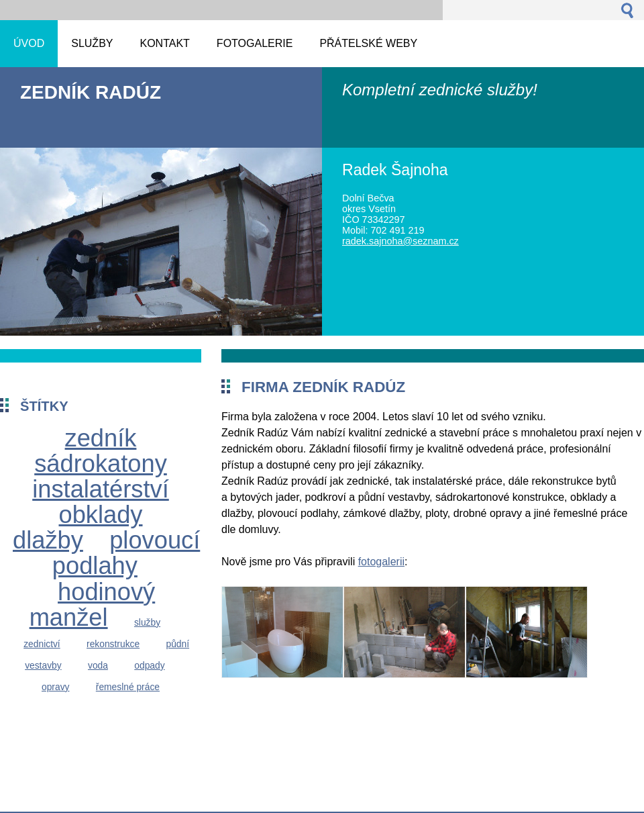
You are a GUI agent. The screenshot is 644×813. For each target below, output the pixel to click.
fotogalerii (381, 562)
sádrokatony (101, 464)
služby (147, 622)
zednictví (42, 644)
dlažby (48, 540)
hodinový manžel (93, 605)
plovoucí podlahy (126, 553)
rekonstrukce (113, 644)
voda (98, 665)
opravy (55, 687)
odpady (149, 665)
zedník (101, 438)
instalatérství (101, 489)
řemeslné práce (128, 687)
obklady (101, 515)
